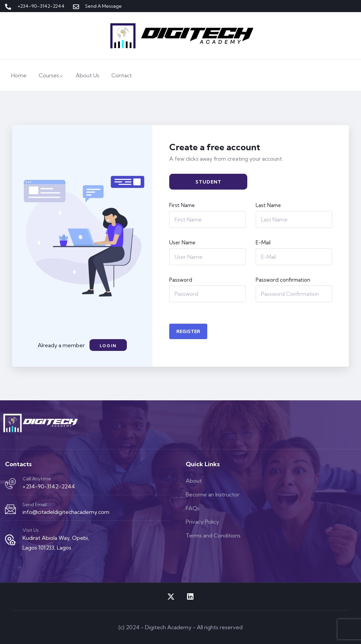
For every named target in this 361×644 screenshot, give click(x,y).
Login (108, 346)
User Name (182, 243)
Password (181, 280)
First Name (182, 205)
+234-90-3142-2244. (49, 486)
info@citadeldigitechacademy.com (66, 512)
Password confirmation (283, 280)
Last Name (268, 205)
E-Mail (263, 243)
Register (188, 331)
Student (208, 182)
